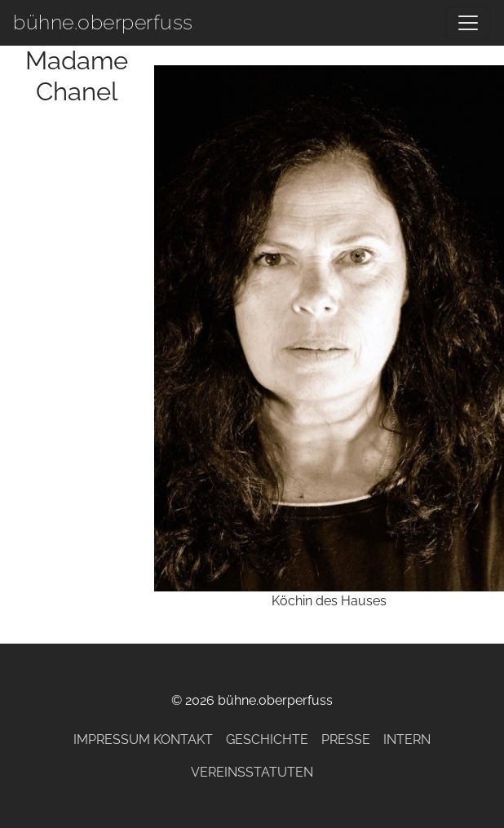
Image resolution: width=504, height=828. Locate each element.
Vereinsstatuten (252, 772)
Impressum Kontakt (143, 739)
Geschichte (267, 739)
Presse (346, 739)
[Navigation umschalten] (468, 23)
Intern (407, 739)
